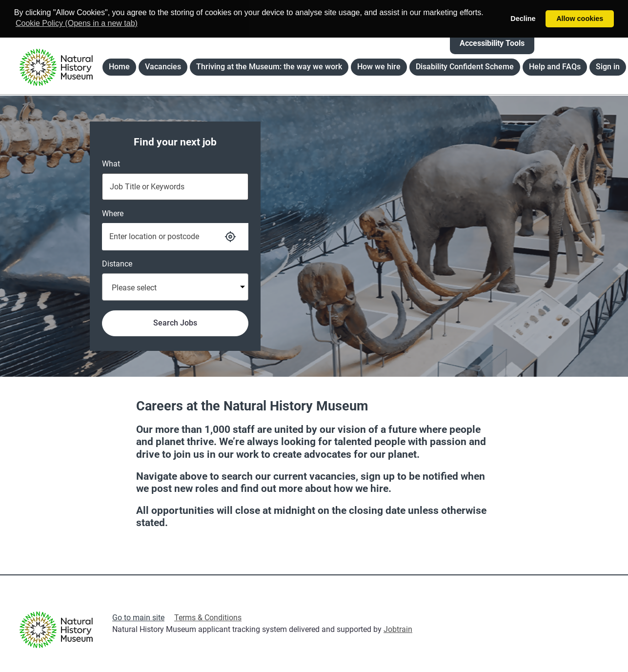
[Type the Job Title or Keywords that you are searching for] (175, 187)
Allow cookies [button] (580, 19)
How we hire (379, 67)
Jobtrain (398, 629)
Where (113, 214)
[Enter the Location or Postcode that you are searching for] (157, 237)
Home (122, 69)
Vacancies (166, 69)
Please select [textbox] (134, 288)
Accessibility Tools (492, 43)
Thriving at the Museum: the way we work (269, 67)
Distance (117, 264)
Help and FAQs (555, 67)
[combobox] (175, 287)
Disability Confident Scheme (465, 67)
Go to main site (138, 618)
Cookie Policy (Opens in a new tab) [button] (77, 23)
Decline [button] (523, 19)
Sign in (608, 67)
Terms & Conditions (208, 618)
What (111, 164)
